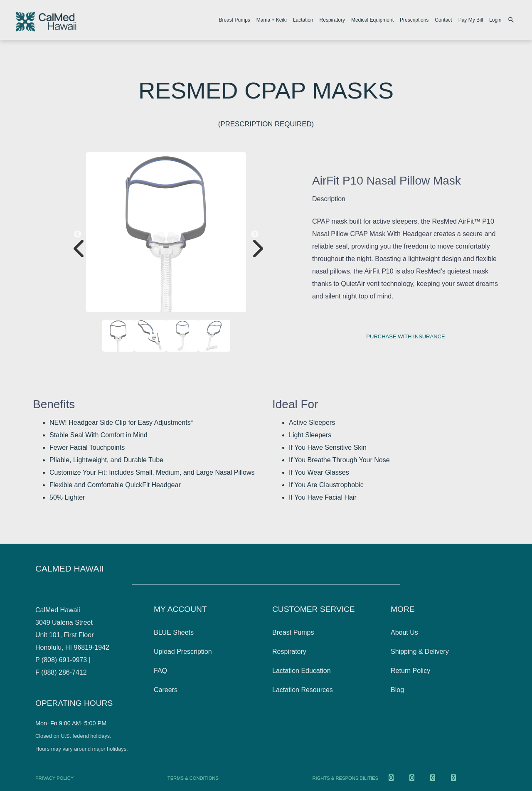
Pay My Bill (471, 20)
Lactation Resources (303, 690)
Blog (397, 690)
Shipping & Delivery (420, 652)
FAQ (160, 671)
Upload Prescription (183, 652)
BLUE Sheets (174, 632)
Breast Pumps (234, 20)
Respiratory (332, 20)
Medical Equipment (372, 20)
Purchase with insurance (405, 336)
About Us (404, 632)
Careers (166, 690)
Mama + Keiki (272, 20)
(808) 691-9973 (64, 660)
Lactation (303, 20)
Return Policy (410, 671)
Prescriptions (414, 20)
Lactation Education (302, 671)
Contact (443, 20)
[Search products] (512, 20)
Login (495, 20)
